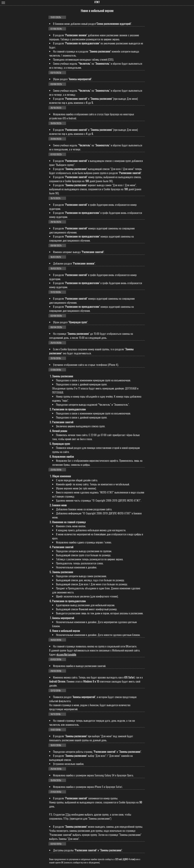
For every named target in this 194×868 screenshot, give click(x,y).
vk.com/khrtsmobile (66, 654)
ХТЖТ (97, 2)
